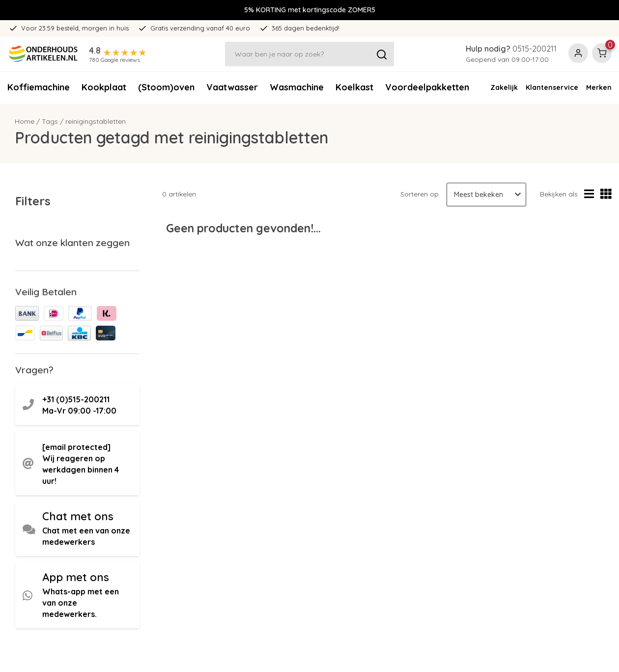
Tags (50, 121)
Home (25, 121)
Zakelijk (504, 87)
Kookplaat (104, 87)
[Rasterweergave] (606, 194)
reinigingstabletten (96, 121)
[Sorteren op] (486, 195)
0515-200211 (535, 49)
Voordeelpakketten (427, 87)
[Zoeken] (309, 54)
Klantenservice (552, 87)
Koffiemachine (39, 87)
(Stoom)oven (166, 87)
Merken (599, 87)
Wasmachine (297, 87)
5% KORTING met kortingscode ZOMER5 (310, 10)
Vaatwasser (232, 87)
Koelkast (354, 87)
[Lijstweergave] (589, 194)
